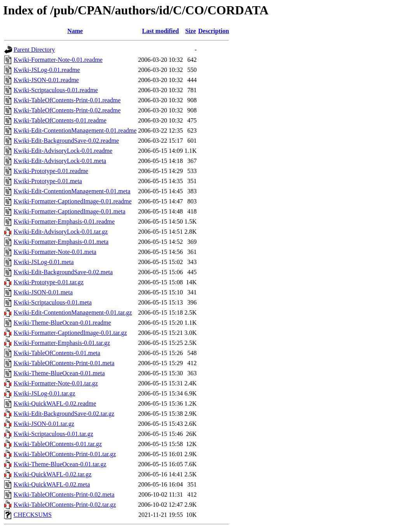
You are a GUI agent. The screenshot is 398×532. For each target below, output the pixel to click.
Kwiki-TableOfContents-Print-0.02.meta (64, 494)
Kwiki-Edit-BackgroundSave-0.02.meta (63, 272)
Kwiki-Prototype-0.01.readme (51, 171)
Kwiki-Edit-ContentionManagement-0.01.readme (75, 130)
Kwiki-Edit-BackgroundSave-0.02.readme (66, 141)
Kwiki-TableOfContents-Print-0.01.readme (67, 100)
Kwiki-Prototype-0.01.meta (48, 181)
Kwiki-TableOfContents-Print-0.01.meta (64, 363)
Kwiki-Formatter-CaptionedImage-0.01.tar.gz (70, 333)
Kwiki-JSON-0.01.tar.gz (44, 424)
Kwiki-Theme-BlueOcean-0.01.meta (59, 373)
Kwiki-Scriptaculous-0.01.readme (56, 90)
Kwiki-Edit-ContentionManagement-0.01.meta (72, 191)
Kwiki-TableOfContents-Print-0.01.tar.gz (65, 454)
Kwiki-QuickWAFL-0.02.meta (52, 484)
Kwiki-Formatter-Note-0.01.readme (58, 60)
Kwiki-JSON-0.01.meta (43, 292)
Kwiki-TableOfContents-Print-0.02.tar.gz (65, 505)
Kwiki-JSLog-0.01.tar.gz (45, 393)
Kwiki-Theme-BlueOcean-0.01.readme (62, 323)
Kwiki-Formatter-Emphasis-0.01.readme (64, 221)
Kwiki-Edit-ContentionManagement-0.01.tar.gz (73, 312)
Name (75, 31)
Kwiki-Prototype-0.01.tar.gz (49, 282)
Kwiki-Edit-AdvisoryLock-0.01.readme (63, 151)
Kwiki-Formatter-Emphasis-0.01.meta (61, 242)
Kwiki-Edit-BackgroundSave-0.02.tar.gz (64, 414)
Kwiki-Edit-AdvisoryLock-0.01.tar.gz (61, 232)
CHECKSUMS (33, 515)
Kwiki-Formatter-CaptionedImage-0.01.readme (73, 201)
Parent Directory (34, 50)
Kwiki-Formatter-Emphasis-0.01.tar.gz (62, 343)
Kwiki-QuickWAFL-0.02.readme (55, 403)
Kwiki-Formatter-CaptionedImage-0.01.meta (70, 211)
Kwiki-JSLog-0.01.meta (44, 262)
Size (190, 31)
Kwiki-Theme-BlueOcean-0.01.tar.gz (60, 464)
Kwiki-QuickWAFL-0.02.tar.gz (52, 474)
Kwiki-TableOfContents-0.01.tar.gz (58, 444)
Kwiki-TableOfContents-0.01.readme (60, 120)
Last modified (161, 31)
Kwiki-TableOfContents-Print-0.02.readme (67, 110)
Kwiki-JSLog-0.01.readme (47, 70)
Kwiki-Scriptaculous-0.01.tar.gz (53, 434)
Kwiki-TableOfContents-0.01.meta (57, 353)
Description (214, 31)
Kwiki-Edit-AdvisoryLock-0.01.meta (60, 161)
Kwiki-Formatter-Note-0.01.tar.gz (56, 383)
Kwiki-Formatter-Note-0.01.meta (55, 252)
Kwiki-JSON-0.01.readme (46, 80)
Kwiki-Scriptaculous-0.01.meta (53, 302)
